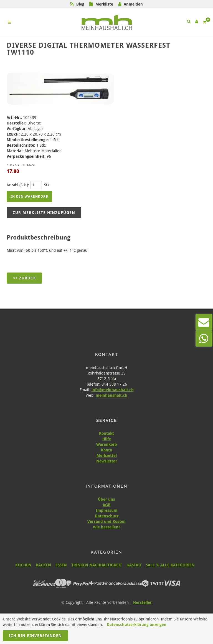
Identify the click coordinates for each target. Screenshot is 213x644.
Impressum (107, 510)
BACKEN (43, 565)
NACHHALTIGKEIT (106, 565)
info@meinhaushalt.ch (113, 390)
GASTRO (134, 565)
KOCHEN (23, 565)
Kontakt (106, 433)
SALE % (153, 565)
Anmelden (133, 4)
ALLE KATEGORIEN (177, 565)
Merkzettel (107, 455)
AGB (106, 505)
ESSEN (61, 565)
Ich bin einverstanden (35, 636)
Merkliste (104, 4)
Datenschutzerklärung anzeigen (137, 625)
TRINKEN (80, 565)
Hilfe (107, 439)
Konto (106, 450)
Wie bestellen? (106, 527)
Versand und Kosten (106, 521)
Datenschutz (107, 516)
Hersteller (142, 602)
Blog (80, 4)
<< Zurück (24, 278)
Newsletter (107, 461)
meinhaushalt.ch (111, 395)
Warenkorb (107, 444)
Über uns (106, 499)
